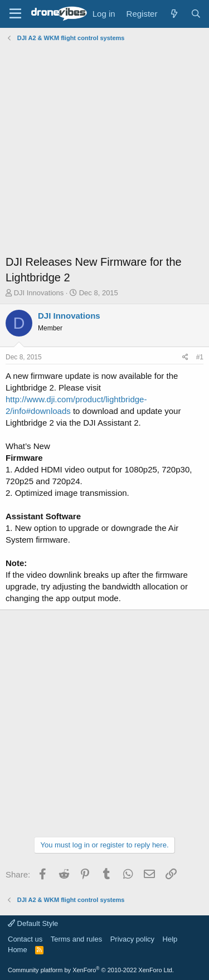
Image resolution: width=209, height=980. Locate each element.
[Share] (185, 357)
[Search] (196, 14)
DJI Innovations (39, 293)
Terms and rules (76, 939)
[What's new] (174, 14)
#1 (200, 357)
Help (170, 939)
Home (18, 950)
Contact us (25, 939)
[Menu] (15, 14)
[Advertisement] (104, 150)
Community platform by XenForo (91, 970)
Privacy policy (132, 939)
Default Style (33, 923)
